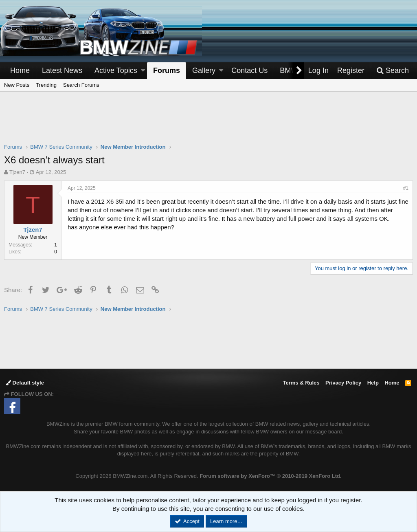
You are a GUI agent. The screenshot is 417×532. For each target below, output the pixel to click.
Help (373, 383)
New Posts (17, 85)
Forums (167, 70)
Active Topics (116, 70)
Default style (25, 383)
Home (20, 70)
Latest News (62, 70)
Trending (46, 85)
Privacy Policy (343, 383)
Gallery (204, 70)
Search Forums (81, 85)
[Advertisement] (208, 123)
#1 (406, 188)
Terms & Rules (301, 383)
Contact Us (249, 70)
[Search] (393, 71)
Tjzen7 (17, 172)
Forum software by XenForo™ (270, 476)
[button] (143, 71)
